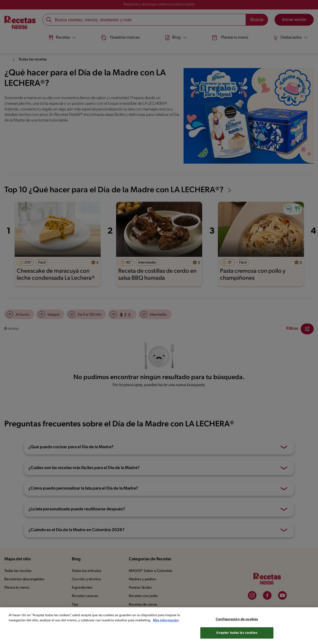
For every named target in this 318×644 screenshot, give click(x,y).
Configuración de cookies (237, 624)
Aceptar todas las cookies (237, 637)
